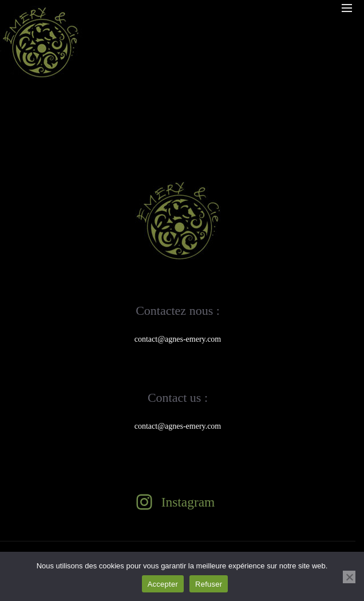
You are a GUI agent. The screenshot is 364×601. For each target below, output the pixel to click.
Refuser (209, 584)
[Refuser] (349, 577)
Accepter (163, 584)
